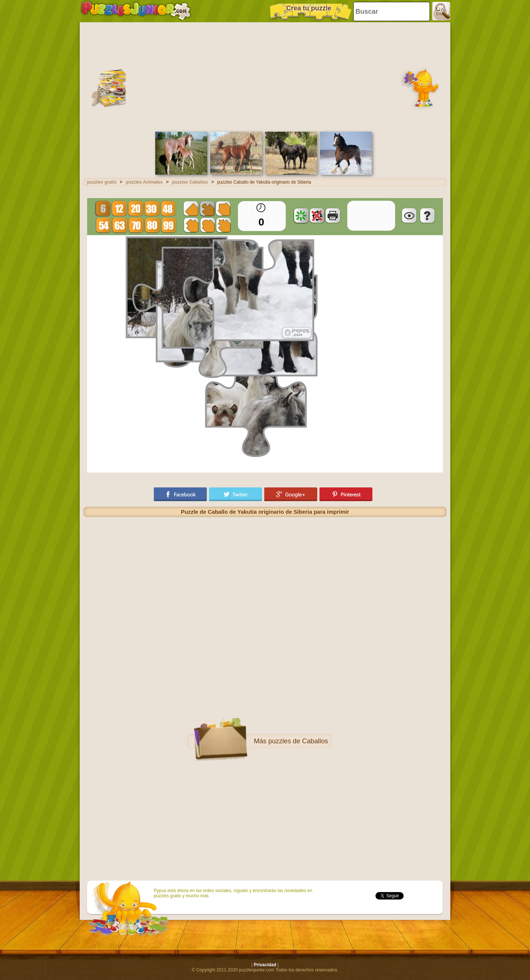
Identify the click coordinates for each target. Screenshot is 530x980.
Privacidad (265, 965)
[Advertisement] (265, 76)
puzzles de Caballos (298, 741)
